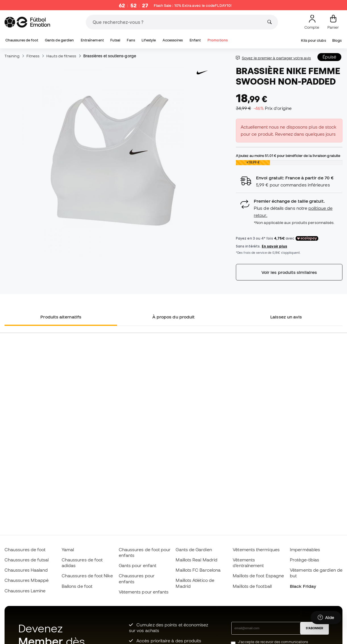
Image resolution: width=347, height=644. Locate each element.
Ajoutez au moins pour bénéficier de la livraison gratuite (288, 156)
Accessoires (173, 40)
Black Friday (303, 586)
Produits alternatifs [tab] (61, 317)
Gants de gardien (59, 40)
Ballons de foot (77, 586)
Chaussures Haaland (26, 570)
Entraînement (92, 40)
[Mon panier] (333, 22)
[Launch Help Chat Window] (326, 618)
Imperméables (305, 549)
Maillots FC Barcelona (198, 570)
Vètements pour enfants (144, 592)
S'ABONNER (314, 628)
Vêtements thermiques (256, 549)
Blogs (337, 40)
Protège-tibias (305, 560)
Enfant (195, 40)
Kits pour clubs (313, 40)
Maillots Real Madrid (197, 560)
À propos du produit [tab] (173, 317)
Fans (131, 40)
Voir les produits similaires (289, 272)
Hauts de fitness (61, 56)
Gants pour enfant (138, 565)
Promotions (218, 40)
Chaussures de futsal (27, 560)
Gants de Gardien (194, 549)
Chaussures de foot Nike (87, 576)
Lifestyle (149, 40)
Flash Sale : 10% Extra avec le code (193, 6)
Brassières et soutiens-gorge (110, 56)
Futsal (115, 40)
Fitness (33, 56)
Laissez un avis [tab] (286, 317)
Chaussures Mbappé (27, 580)
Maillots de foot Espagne (258, 576)
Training (12, 56)
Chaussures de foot (22, 40)
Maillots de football (252, 586)
